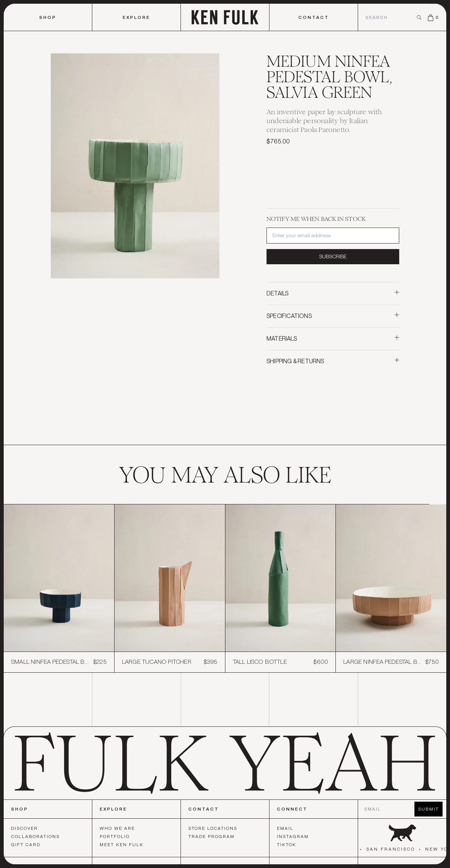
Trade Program (211, 838)
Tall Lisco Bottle (260, 662)
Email (285, 830)
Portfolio (115, 838)
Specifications (333, 316)
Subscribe (333, 256)
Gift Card (26, 846)
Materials (333, 339)
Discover (24, 830)
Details (333, 293)
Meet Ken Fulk (122, 846)
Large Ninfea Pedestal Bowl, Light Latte (382, 662)
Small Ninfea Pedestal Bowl (50, 662)
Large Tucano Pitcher (157, 662)
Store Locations (213, 830)
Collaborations (35, 838)
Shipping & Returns (333, 361)
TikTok (287, 846)
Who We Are (117, 830)
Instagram (293, 838)
